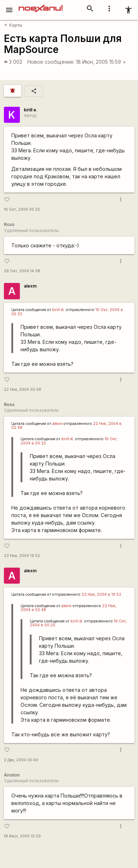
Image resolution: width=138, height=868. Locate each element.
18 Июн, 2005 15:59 (101, 62)
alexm (30, 286)
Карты (13, 25)
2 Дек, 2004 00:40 (21, 760)
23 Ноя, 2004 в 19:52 (101, 595)
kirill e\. (59, 310)
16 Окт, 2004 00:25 (22, 209)
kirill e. (31, 110)
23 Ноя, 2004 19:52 (22, 556)
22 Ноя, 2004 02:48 (23, 390)
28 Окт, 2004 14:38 (22, 271)
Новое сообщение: (51, 62)
